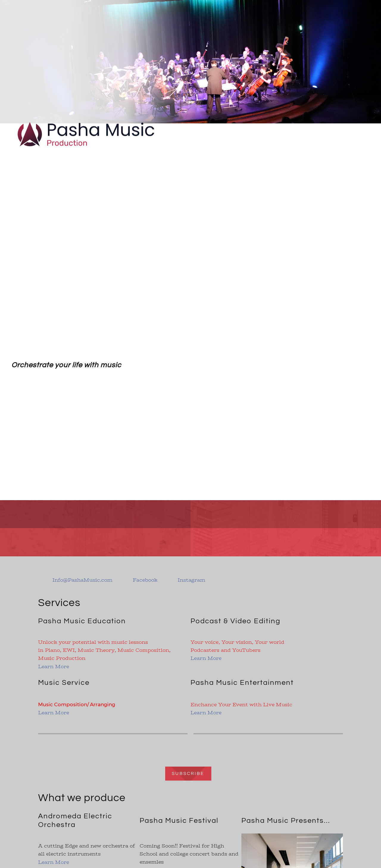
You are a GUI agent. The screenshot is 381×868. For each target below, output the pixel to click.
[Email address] (78, 580)
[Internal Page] (190, 773)
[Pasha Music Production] (86, 124)
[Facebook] (141, 580)
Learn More (54, 666)
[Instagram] (187, 580)
